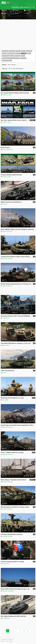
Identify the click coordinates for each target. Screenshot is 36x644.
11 (28, 631)
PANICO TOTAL (7, 95)
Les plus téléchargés (13, 69)
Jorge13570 (6, 318)
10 (24, 631)
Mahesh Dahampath (8, 591)
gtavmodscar (6, 345)
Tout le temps (9, 65)
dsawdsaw (6, 400)
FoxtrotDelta (6, 618)
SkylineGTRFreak (8, 149)
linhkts (4, 373)
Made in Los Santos (7, 641)
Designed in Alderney (7, 639)
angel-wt (5, 204)
